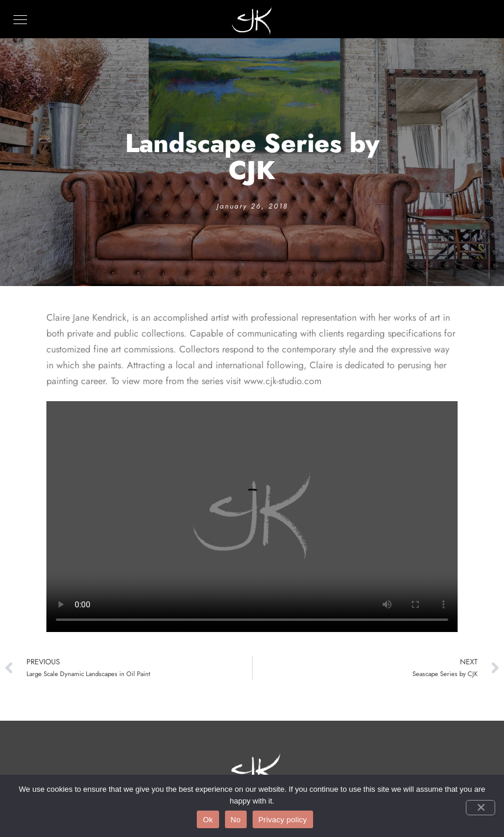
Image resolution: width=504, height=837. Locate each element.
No (236, 820)
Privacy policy (283, 820)
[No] (481, 808)
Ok (208, 820)
